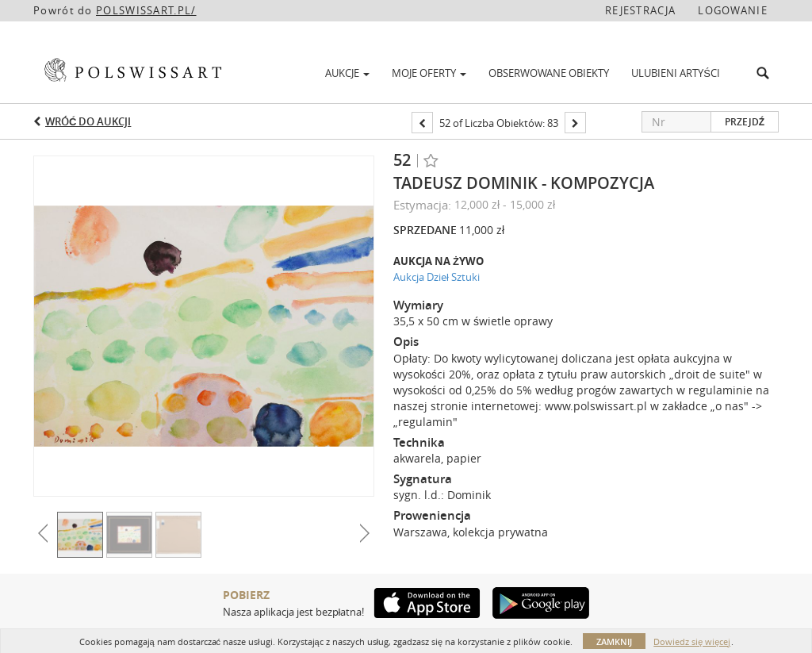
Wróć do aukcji (88, 121)
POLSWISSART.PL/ (146, 10)
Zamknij (614, 641)
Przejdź (745, 122)
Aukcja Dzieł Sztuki (437, 277)
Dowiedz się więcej (692, 641)
